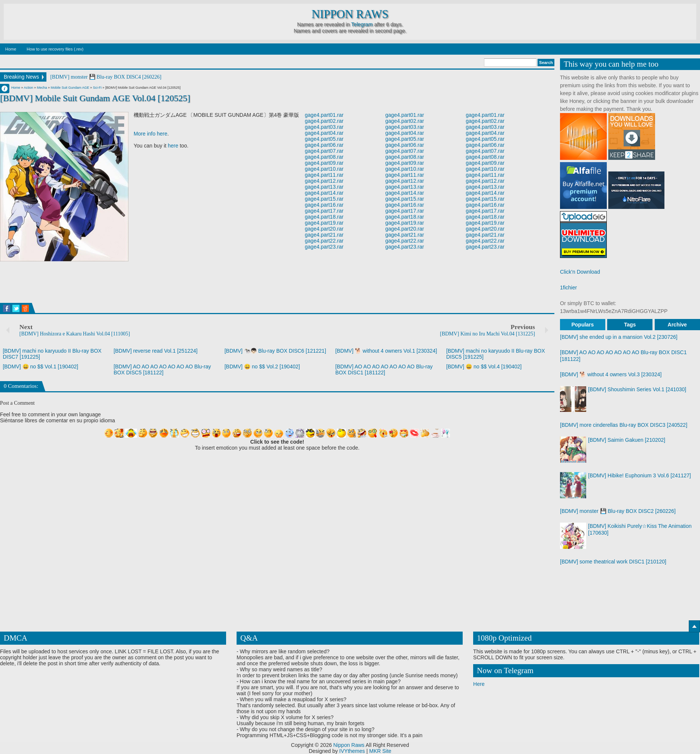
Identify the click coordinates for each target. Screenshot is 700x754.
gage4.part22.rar (324, 241)
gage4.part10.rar (324, 169)
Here (479, 684)
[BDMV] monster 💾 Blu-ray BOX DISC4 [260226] (106, 77)
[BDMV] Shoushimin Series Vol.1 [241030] (637, 389)
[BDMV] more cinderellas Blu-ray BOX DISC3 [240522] (624, 425)
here (173, 146)
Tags (630, 325)
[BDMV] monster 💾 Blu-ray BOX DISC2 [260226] (618, 511)
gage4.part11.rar (324, 175)
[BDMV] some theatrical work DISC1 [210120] (613, 562)
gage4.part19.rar (324, 223)
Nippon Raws (350, 14)
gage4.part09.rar (324, 163)
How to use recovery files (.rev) (55, 49)
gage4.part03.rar (324, 127)
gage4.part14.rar (324, 193)
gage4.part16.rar (324, 205)
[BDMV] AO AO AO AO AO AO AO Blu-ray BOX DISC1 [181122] (384, 370)
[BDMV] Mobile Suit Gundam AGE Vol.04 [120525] (95, 98)
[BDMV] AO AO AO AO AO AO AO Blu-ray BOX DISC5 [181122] (162, 370)
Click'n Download (580, 272)
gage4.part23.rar (324, 247)
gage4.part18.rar (324, 217)
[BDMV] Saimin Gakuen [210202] (627, 440)
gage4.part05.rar (324, 139)
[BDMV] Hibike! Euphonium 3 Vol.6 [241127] (640, 475)
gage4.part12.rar (324, 181)
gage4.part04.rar (324, 133)
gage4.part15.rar (324, 199)
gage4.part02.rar (324, 121)
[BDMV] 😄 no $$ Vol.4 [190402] (484, 367)
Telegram (362, 24)
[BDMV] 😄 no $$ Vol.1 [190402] (40, 367)
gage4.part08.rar (324, 157)
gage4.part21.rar (324, 235)
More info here (150, 134)
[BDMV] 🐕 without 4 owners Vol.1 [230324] (386, 351)
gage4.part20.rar (324, 229)
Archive (677, 325)
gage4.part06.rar (324, 145)
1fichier (568, 288)
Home (11, 49)
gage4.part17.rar (324, 211)
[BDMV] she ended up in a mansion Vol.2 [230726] (619, 337)
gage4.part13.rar (324, 187)
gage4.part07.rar (324, 151)
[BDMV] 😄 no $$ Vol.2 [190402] (262, 367)
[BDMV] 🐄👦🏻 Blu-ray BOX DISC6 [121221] (275, 351)
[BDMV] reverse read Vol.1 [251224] (156, 351)
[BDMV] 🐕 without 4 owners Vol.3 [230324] (611, 374)
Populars (582, 325)
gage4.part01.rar (324, 115)
